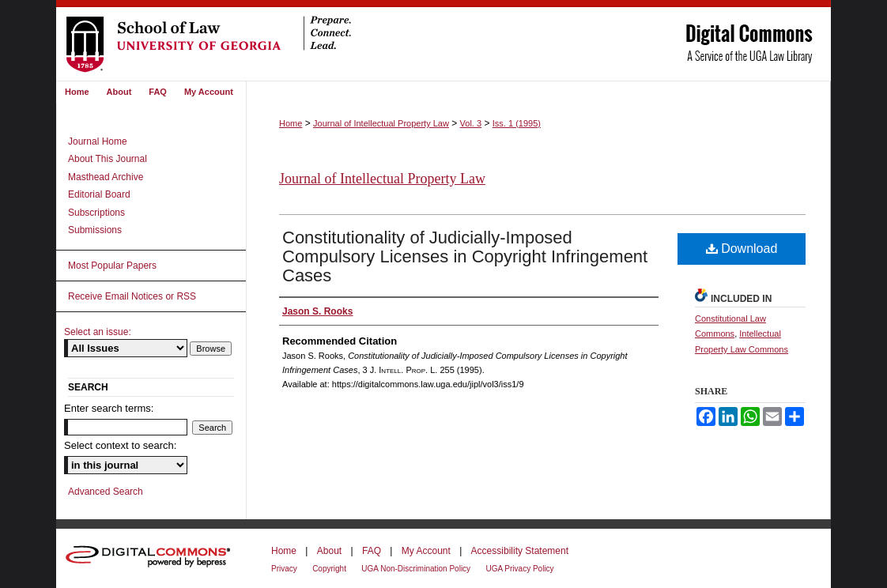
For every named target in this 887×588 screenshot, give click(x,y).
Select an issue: (98, 332)
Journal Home (98, 141)
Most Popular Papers (112, 266)
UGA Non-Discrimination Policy (416, 569)
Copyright (329, 569)
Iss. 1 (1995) (517, 123)
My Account (426, 551)
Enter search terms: (109, 408)
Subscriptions (96, 213)
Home (291, 123)
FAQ (372, 551)
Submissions (95, 230)
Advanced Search (106, 492)
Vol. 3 (471, 123)
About (329, 551)
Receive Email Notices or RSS (132, 296)
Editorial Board (99, 194)
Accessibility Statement (520, 551)
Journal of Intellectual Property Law (381, 123)
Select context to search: (120, 445)
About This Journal (108, 159)
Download (742, 249)
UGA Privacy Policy (519, 569)
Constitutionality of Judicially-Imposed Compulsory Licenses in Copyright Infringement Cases (465, 256)
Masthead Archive (106, 177)
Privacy (284, 569)
